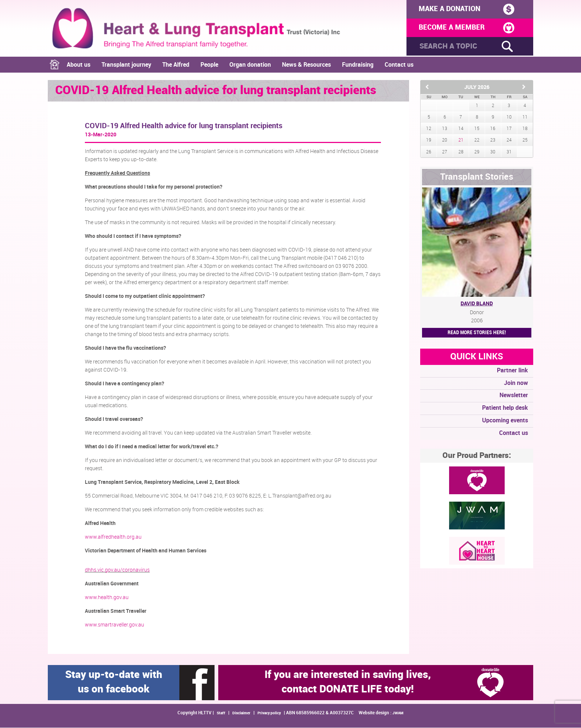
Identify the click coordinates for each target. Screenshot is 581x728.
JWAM (398, 714)
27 (445, 152)
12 (429, 129)
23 (493, 141)
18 (525, 129)
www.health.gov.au (107, 598)
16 (493, 129)
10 (509, 118)
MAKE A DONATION (464, 9)
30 (493, 152)
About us (79, 65)
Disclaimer (241, 714)
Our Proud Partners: (477, 456)
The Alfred (176, 65)
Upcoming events (505, 421)
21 (461, 141)
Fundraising (358, 65)
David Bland (477, 304)
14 (461, 129)
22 (477, 141)
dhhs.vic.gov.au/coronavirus (117, 571)
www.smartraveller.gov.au (114, 625)
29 (477, 152)
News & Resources (306, 65)
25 (525, 141)
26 (429, 152)
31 (509, 152)
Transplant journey (126, 65)
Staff (221, 714)
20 (445, 141)
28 (461, 152)
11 (525, 118)
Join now (516, 384)
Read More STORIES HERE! (477, 333)
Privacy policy (269, 714)
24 (509, 141)
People (209, 65)
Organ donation (250, 65)
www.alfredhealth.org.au (113, 538)
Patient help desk (505, 408)
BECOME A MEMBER (464, 29)
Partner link (512, 371)
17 (509, 129)
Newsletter (514, 396)
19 (429, 141)
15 (477, 129)
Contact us (399, 65)
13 (445, 129)
